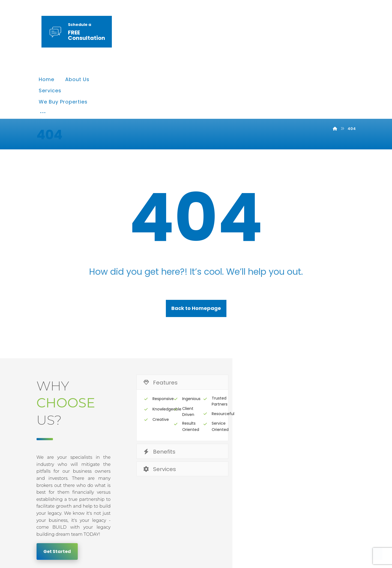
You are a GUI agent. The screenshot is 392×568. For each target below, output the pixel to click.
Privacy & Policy (235, 478)
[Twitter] (316, 522)
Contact (339, 478)
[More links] (291, 32)
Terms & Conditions (292, 478)
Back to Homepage (196, 255)
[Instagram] (348, 522)
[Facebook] (300, 522)
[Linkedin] (332, 522)
